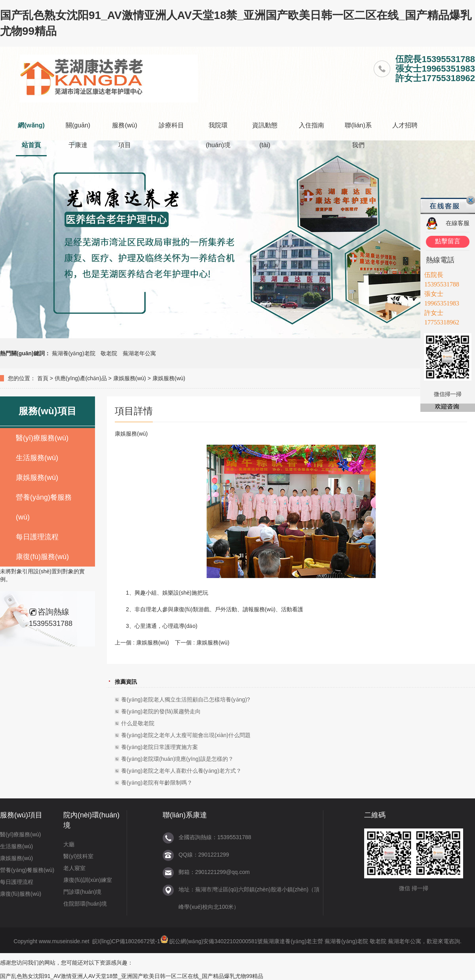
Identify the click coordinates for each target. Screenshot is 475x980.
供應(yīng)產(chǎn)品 (81, 378)
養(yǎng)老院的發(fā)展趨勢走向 (161, 711)
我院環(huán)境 (218, 135)
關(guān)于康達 (78, 135)
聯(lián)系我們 (358, 135)
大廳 (69, 844)
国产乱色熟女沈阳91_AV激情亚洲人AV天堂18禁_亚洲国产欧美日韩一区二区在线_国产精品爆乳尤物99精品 (132, 976)
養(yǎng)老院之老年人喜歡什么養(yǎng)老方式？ (181, 771)
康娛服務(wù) (130, 378)
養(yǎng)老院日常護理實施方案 (160, 747)
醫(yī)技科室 (78, 856)
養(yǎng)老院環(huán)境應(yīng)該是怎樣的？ (177, 759)
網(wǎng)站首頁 (31, 135)
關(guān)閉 (471, 200)
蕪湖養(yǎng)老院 (74, 353)
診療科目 (171, 125)
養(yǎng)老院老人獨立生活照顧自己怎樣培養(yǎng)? (186, 699)
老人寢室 (74, 868)
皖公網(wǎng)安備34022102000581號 (216, 941)
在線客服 (458, 223)
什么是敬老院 (138, 723)
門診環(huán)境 (82, 892)
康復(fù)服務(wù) (42, 557)
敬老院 (109, 353)
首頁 (43, 378)
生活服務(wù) (37, 458)
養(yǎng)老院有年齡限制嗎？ (157, 783)
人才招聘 (405, 125)
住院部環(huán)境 (85, 904)
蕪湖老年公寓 (139, 353)
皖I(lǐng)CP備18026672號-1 (126, 941)
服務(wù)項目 (124, 135)
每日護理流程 (37, 537)
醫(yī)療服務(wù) (42, 438)
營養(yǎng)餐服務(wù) (44, 507)
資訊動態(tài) (265, 135)
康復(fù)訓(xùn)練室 (88, 880)
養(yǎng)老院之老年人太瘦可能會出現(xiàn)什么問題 (186, 735)
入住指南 (312, 125)
